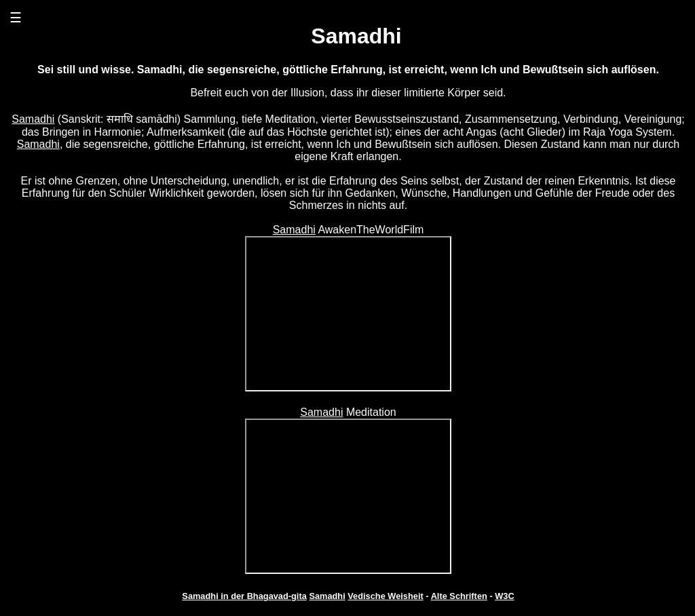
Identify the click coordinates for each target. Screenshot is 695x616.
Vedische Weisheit (385, 596)
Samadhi (33, 119)
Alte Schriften (459, 596)
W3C (504, 596)
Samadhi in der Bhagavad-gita (244, 596)
